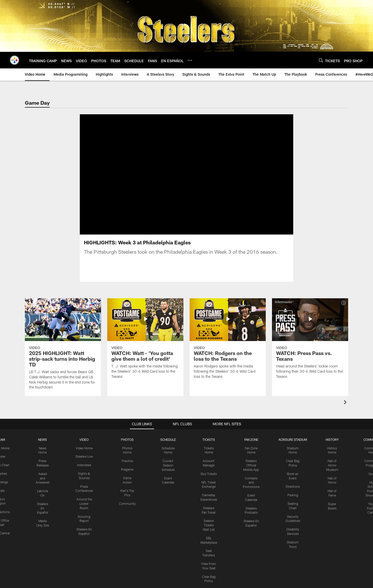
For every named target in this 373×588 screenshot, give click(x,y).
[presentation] (346, 403)
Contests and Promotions (251, 483)
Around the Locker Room (84, 504)
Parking (293, 495)
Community (127, 504)
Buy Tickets (209, 474)
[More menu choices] (190, 60)
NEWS (42, 440)
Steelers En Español (43, 508)
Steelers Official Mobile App (251, 465)
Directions (293, 486)
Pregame (127, 469)
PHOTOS (127, 440)
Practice (127, 461)
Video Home (84, 448)
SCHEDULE (168, 440)
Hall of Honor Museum (332, 465)
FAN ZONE (251, 440)
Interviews (84, 465)
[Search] (321, 60)
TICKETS (209, 440)
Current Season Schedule (168, 465)
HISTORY (332, 440)
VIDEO (84, 440)
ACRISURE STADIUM (293, 440)
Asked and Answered (43, 478)
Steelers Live (84, 456)
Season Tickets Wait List (209, 525)
